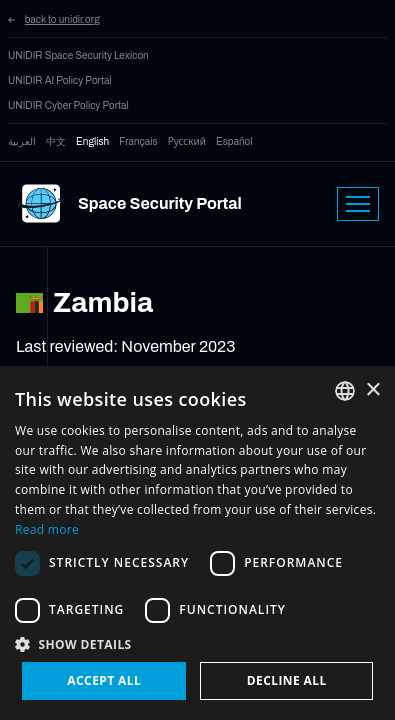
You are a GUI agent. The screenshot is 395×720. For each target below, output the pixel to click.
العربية (22, 141)
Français (138, 141)
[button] (197, 644)
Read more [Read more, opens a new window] (47, 529)
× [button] (372, 390)
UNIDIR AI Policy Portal (60, 80)
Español (234, 141)
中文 (56, 141)
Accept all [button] (104, 680)
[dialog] (197, 543)
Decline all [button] (287, 680)
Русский (187, 141)
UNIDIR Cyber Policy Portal (68, 105)
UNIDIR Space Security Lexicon (78, 55)
